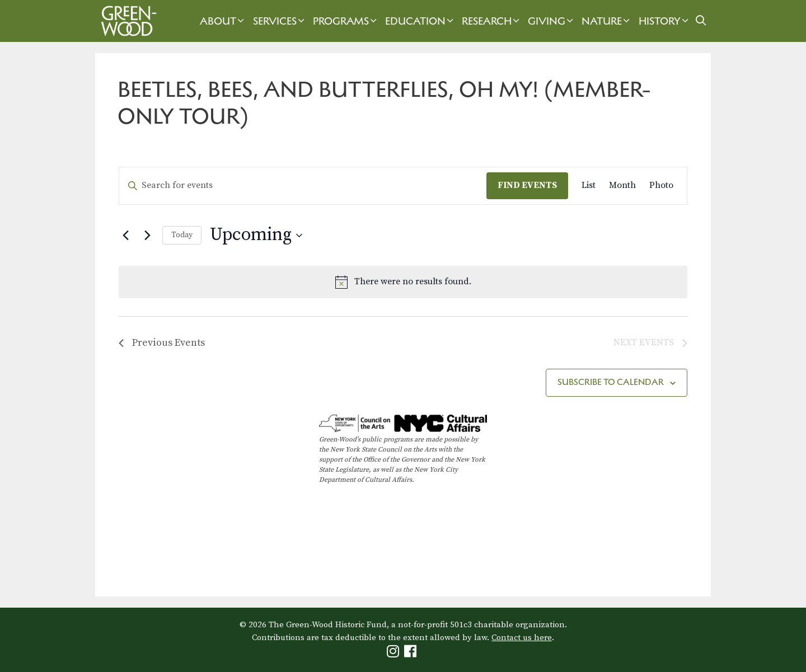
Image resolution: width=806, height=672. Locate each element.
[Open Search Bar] (701, 21)
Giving (552, 21)
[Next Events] (147, 236)
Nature (607, 21)
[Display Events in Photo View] (661, 186)
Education (421, 21)
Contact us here (522, 638)
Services (280, 21)
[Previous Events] (125, 236)
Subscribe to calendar (611, 382)
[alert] (403, 282)
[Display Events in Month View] (622, 186)
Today (182, 235)
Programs (346, 21)
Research (492, 21)
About (223, 21)
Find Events (527, 185)
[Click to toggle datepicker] (256, 235)
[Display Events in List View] (589, 186)
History (665, 21)
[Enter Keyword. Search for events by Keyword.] (303, 186)
